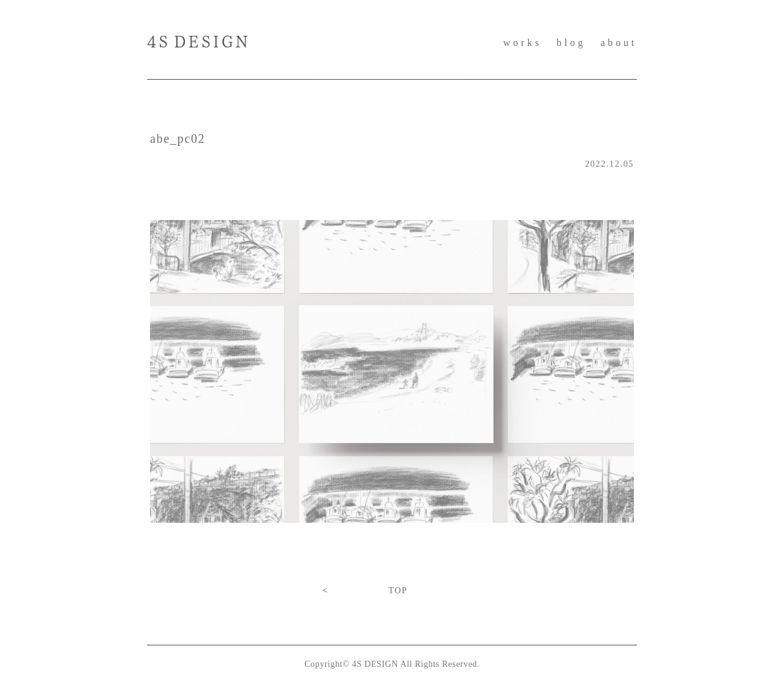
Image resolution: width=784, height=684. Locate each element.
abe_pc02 (178, 139)
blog (571, 43)
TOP (398, 591)
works (522, 43)
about (619, 43)
